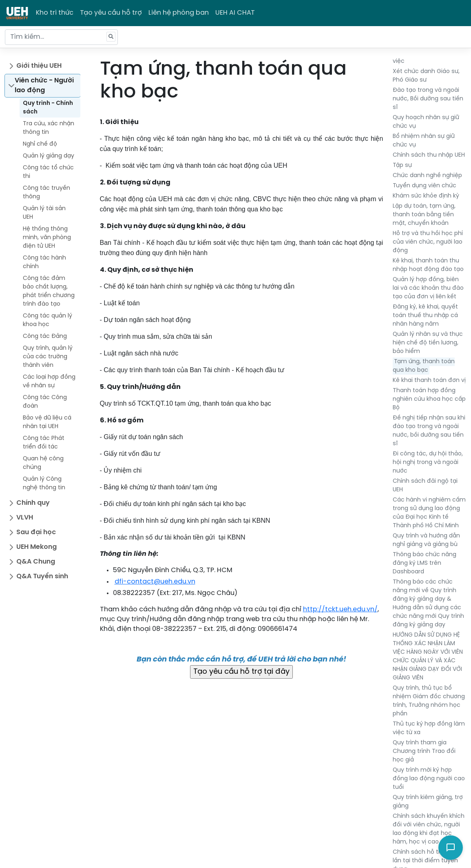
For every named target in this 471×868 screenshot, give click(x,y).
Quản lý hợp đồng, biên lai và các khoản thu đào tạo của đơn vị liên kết (428, 288)
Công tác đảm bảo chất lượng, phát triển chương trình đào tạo (49, 291)
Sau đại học (36, 532)
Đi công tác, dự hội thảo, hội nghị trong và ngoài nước (428, 463)
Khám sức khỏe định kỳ (426, 196)
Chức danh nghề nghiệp (427, 176)
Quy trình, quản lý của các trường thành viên (48, 357)
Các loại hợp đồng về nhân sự (49, 382)
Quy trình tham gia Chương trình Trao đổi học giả (424, 751)
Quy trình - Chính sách (48, 108)
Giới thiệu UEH (39, 66)
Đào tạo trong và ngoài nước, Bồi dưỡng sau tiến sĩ (428, 99)
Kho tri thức (55, 13)
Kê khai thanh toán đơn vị (429, 381)
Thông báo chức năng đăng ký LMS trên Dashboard (425, 563)
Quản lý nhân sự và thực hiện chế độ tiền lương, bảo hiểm (428, 343)
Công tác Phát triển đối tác (44, 443)
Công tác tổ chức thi (48, 172)
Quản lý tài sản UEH (44, 213)
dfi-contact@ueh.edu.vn (155, 582)
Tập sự (402, 165)
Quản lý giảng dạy (49, 156)
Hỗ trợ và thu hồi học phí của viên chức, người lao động (428, 242)
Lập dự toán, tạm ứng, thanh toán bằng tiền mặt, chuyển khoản (424, 215)
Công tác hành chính (44, 262)
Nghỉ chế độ (40, 144)
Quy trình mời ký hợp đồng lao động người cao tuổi (429, 779)
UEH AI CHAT (235, 13)
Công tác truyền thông (46, 193)
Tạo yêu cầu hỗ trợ (111, 13)
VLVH (25, 518)
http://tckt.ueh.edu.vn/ (340, 609)
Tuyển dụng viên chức (425, 186)
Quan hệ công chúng (43, 463)
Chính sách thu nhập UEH (429, 155)
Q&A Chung (36, 562)
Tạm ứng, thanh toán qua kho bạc (424, 366)
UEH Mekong (36, 547)
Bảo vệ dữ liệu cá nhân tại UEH (47, 422)
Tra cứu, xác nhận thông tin (49, 128)
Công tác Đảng (45, 336)
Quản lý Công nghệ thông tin (44, 484)
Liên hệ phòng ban (179, 13)
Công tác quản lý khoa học (48, 320)
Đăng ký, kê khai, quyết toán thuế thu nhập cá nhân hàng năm (425, 316)
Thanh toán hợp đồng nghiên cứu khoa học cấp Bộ (429, 399)
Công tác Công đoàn (45, 402)
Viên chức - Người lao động (44, 85)
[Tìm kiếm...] (61, 37)
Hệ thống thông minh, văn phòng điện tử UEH (47, 238)
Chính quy (33, 503)
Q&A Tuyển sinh (42, 576)
